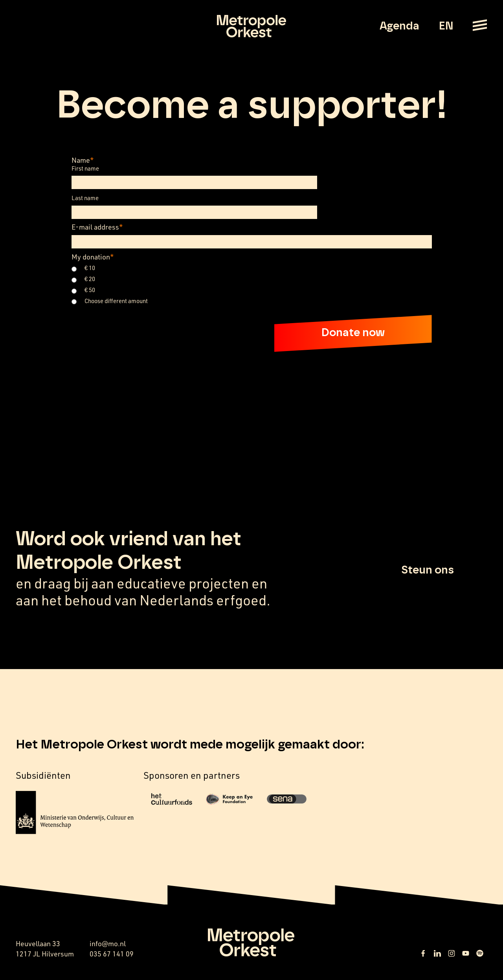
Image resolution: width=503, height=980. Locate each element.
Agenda (399, 26)
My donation (93, 257)
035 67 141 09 (112, 954)
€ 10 (90, 268)
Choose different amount (116, 301)
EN (446, 26)
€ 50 (90, 290)
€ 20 (90, 279)
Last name (85, 198)
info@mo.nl (108, 943)
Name (83, 160)
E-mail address (97, 227)
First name (85, 168)
